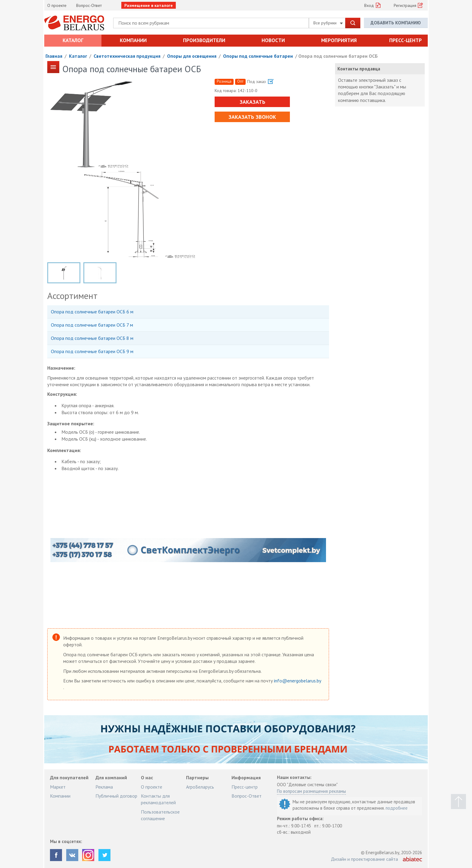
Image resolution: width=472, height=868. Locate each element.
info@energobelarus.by (297, 681)
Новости (273, 40)
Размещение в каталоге (149, 5)
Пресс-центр (405, 40)
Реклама (104, 787)
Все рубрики (328, 23)
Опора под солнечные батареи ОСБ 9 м (92, 351)
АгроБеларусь (200, 787)
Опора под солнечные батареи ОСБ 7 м (92, 325)
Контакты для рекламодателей (158, 799)
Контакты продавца (359, 69)
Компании (133, 40)
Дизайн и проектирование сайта (364, 859)
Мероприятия (339, 40)
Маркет (58, 787)
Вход (369, 5)
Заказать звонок (252, 117)
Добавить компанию (396, 23)
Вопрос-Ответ (89, 5)
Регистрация (405, 5)
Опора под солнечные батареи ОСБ (338, 56)
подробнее (397, 808)
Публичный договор (116, 796)
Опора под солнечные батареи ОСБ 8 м (92, 338)
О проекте (57, 5)
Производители (204, 40)
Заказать (252, 102)
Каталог (73, 40)
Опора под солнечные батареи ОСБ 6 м (92, 312)
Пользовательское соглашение (160, 815)
